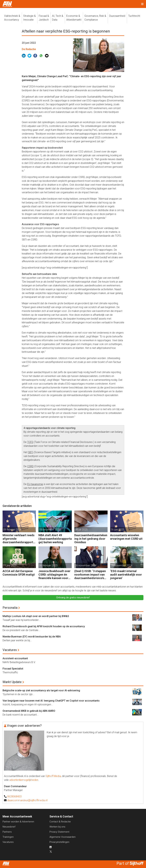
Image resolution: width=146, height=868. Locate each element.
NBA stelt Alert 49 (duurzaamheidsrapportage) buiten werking (55, 539)
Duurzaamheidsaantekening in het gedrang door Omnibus (91, 539)
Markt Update (12, 682)
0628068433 (14, 796)
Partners (7, 832)
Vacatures (10, 650)
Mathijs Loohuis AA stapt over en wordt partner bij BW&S (36, 616)
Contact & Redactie (60, 822)
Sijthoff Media (53, 776)
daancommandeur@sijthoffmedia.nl (27, 800)
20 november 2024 (122, 565)
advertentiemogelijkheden (24, 780)
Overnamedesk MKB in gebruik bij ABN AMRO (29, 711)
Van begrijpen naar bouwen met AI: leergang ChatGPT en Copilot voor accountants (51, 701)
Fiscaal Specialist (13, 669)
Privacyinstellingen (59, 842)
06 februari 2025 (48, 565)
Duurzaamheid (117, 16)
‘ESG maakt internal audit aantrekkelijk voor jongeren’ (126, 574)
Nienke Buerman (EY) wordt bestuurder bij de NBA (32, 637)
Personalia (10, 608)
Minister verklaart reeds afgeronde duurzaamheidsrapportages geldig (19, 539)
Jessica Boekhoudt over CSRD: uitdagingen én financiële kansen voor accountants (54, 575)
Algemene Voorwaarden (63, 837)
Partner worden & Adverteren (18, 822)
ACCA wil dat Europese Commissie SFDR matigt (19, 573)
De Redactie (29, 49)
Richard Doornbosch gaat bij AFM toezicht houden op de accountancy (44, 626)
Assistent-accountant (15, 658)
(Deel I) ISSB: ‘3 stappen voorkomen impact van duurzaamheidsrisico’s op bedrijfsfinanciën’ (90, 575)
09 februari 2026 (12, 530)
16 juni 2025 (118, 530)
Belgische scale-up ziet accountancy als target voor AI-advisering (41, 690)
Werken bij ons (57, 827)
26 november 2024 (86, 565)
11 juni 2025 (10, 565)
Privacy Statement (59, 832)
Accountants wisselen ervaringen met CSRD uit (126, 537)
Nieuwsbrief (9, 827)
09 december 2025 (50, 530)
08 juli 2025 (81, 530)
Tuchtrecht (134, 16)
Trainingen (8, 837)
